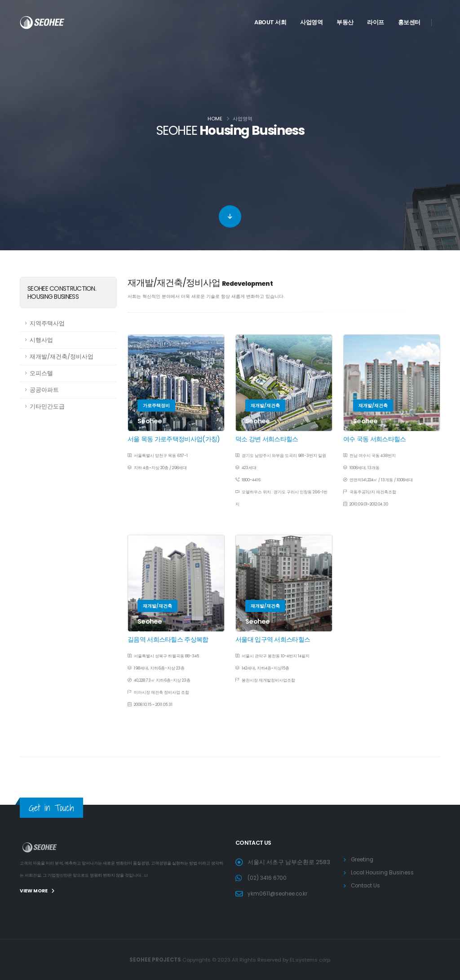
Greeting (364, 859)
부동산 (345, 22)
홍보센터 (409, 22)
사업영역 (311, 22)
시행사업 (41, 340)
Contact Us (367, 885)
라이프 (376, 22)
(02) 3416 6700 (268, 878)
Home (215, 119)
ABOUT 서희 (270, 22)
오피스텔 (41, 373)
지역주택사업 (47, 323)
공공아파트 (44, 390)
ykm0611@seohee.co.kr (281, 894)
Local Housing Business (385, 872)
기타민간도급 (47, 406)
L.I (147, 875)
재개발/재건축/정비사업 (62, 357)
